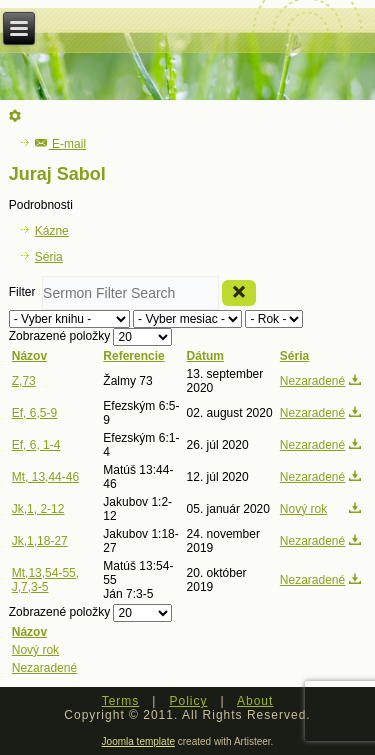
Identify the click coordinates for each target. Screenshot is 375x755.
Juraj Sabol (57, 174)
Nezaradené (312, 381)
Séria (49, 257)
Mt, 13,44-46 (45, 477)
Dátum (205, 356)
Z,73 (24, 381)
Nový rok (303, 509)
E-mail (60, 144)
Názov (29, 356)
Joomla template (138, 741)
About (255, 701)
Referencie (133, 356)
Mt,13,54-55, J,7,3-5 (45, 580)
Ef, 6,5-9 (34, 413)
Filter (25, 292)
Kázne (52, 231)
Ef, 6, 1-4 (36, 445)
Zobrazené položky (61, 336)
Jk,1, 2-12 (38, 509)
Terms (121, 701)
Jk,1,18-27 (40, 541)
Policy (188, 701)
